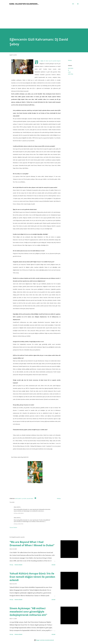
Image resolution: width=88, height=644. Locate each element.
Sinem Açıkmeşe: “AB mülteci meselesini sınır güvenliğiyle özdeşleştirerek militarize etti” (28, 612)
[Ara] (73, 4)
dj (68, 70)
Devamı (53, 565)
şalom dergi (71, 74)
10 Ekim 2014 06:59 (19, 513)
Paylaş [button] (70, 60)
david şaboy (71, 68)
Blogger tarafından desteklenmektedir (44, 640)
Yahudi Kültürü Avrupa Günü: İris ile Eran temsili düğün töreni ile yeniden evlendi (32, 577)
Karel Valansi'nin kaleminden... (24, 4)
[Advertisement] (44, 16)
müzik (69, 72)
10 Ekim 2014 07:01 (18, 524)
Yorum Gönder (13, 527)
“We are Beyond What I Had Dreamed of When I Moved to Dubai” (32, 544)
